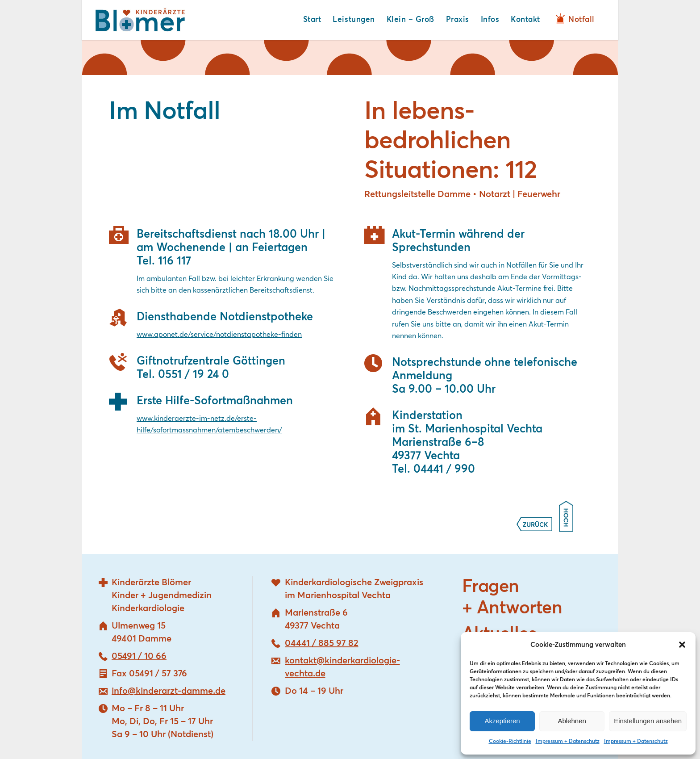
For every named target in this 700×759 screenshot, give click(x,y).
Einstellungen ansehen (648, 721)
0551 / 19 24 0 (194, 375)
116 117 (175, 261)
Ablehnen (572, 721)
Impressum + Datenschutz (568, 742)
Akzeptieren (502, 721)
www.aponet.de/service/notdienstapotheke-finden (219, 335)
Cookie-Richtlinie (510, 742)
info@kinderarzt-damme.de (169, 691)
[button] (682, 645)
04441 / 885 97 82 (322, 643)
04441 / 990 (444, 469)
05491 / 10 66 (139, 656)
